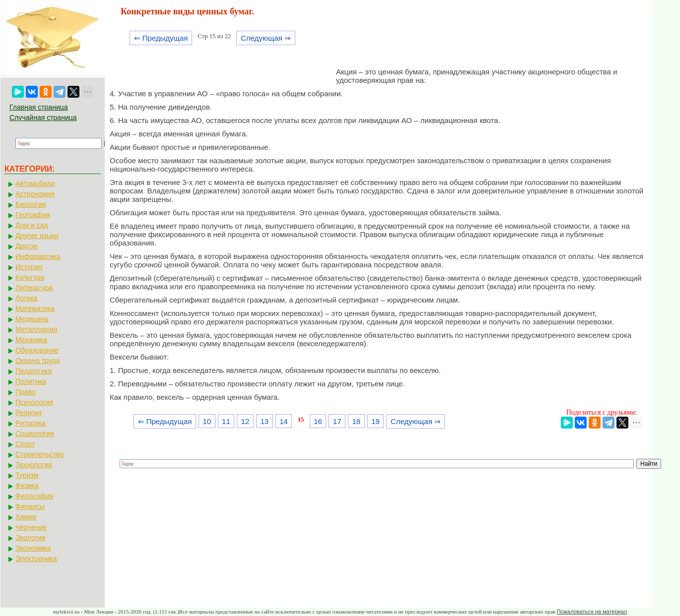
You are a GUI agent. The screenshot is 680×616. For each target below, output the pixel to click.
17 (337, 421)
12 (245, 421)
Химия (26, 517)
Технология (34, 465)
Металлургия (36, 329)
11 (226, 421)
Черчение (31, 527)
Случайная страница (43, 118)
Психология (34, 402)
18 (357, 421)
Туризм (27, 475)
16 (318, 421)
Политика (31, 381)
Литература (34, 288)
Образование (37, 350)
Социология (35, 433)
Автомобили (35, 184)
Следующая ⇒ (266, 38)
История (29, 267)
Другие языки (37, 236)
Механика (31, 340)
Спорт (25, 444)
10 (207, 421)
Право (26, 392)
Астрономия (35, 194)
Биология (31, 204)
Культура (30, 277)
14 (284, 421)
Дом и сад (32, 225)
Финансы (30, 506)
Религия (29, 413)
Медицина (32, 319)
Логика (26, 298)
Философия (34, 496)
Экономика (33, 548)
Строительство (39, 454)
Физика (27, 486)
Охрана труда (37, 361)
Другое (26, 246)
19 (375, 421)
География (33, 215)
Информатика (38, 256)
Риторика (31, 423)
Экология (30, 538)
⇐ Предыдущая (161, 38)
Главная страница (39, 107)
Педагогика (34, 371)
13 (264, 421)
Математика (35, 308)
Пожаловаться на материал (592, 612)
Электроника (36, 558)
